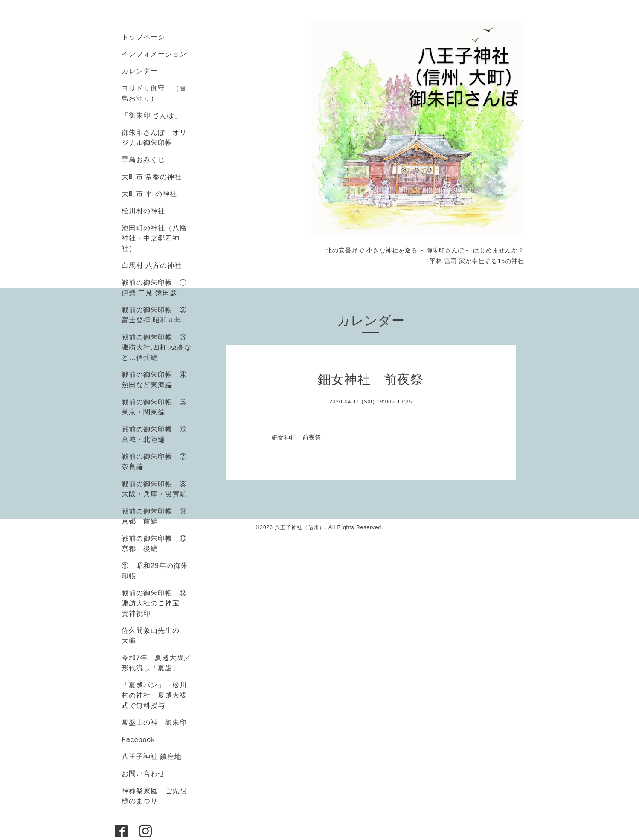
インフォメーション (154, 54)
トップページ (143, 37)
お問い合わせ (143, 774)
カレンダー (140, 71)
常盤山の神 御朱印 (154, 723)
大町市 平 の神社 (149, 194)
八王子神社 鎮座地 (152, 757)
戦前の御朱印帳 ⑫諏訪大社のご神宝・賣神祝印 (154, 603)
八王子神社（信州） (300, 527)
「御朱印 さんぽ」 (152, 115)
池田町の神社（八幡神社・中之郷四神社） (154, 238)
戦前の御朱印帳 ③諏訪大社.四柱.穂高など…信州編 (157, 347)
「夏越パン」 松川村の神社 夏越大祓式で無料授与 (154, 695)
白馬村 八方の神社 (152, 265)
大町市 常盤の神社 (152, 177)
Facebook (142, 740)
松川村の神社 (143, 211)
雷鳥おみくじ (143, 160)
